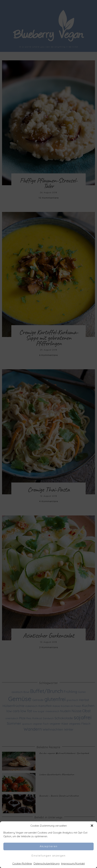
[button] (92, 826)
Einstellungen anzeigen (49, 856)
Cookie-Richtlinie (22, 864)
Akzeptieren (49, 846)
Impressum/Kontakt (73, 864)
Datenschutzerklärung (47, 864)
